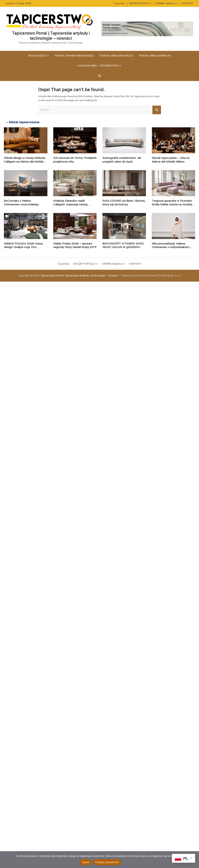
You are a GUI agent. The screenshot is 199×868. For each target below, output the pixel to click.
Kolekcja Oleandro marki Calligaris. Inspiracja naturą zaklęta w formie (70, 204)
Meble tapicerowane (24, 122)
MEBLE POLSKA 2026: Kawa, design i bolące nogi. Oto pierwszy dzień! (24, 247)
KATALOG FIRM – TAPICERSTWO (98, 66)
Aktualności (37, 56)
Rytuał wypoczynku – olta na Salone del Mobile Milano (171, 160)
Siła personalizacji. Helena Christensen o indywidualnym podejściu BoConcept (171, 247)
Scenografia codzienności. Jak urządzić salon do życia (122, 160)
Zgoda (86, 862)
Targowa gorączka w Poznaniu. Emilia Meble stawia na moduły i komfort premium (173, 204)
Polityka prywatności (107, 862)
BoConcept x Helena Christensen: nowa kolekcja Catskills (21, 204)
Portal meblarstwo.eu (116, 56)
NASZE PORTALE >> (140, 3)
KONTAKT (188, 3)
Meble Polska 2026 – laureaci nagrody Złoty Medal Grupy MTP (75, 245)
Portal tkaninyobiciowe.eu (74, 56)
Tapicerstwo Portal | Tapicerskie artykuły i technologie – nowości (51, 36)
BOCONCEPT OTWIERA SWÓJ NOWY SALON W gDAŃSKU (123, 245)
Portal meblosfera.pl (155, 56)
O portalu (119, 3)
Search (157, 110)
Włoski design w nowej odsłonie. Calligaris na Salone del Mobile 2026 (25, 161)
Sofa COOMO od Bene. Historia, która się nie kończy (124, 202)
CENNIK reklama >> (167, 3)
